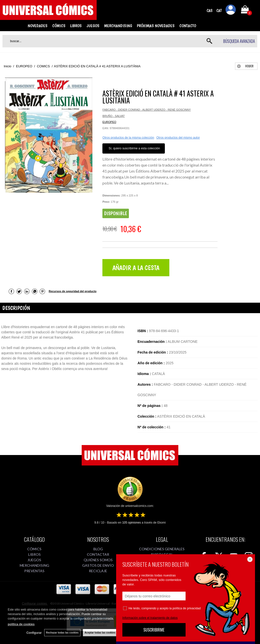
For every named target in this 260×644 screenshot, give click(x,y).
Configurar (34, 633)
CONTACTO (188, 26)
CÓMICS (59, 26)
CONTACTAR (98, 554)
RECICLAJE (98, 571)
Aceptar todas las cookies (100, 633)
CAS (210, 11)
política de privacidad (187, 608)
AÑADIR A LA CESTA (136, 268)
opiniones (131, 523)
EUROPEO (109, 122)
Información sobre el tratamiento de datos (150, 618)
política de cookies (21, 624)
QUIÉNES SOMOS (98, 560)
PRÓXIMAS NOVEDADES (156, 26)
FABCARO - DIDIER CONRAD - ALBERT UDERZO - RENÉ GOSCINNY (146, 110)
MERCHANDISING (118, 26)
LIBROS (76, 26)
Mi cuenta (231, 10)
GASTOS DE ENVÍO (98, 565)
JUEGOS (93, 26)
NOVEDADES (38, 26)
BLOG (98, 549)
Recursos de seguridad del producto (73, 291)
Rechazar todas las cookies (62, 633)
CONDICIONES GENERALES (162, 549)
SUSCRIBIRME (154, 630)
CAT (219, 11)
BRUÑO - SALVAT (114, 116)
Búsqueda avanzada (239, 41)
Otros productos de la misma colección (128, 138)
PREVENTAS (34, 571)
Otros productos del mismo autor (178, 138)
